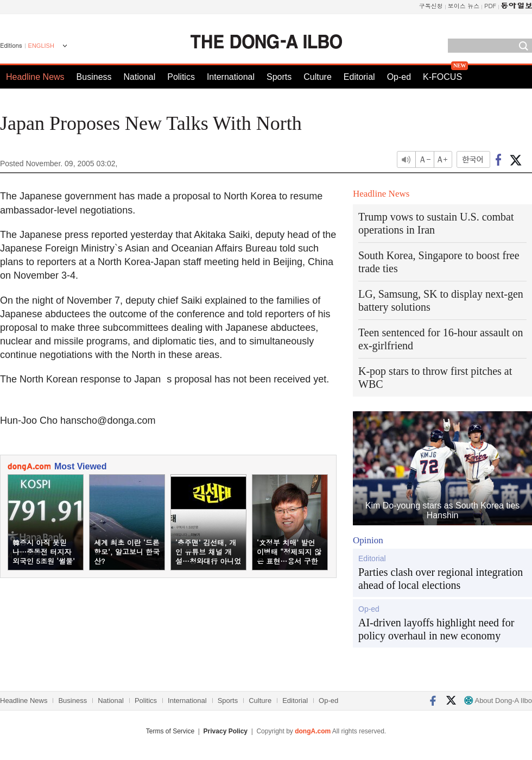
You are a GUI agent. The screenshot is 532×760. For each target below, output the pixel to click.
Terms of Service (170, 731)
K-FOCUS (442, 77)
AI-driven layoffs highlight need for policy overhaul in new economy (436, 629)
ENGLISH (41, 46)
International (231, 77)
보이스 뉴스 (464, 6)
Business (94, 77)
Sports (279, 77)
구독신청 (431, 6)
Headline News (35, 77)
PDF (490, 6)
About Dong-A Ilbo (498, 701)
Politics (181, 77)
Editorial (359, 77)
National (140, 77)
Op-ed (399, 77)
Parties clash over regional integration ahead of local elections (441, 579)
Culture (318, 77)
